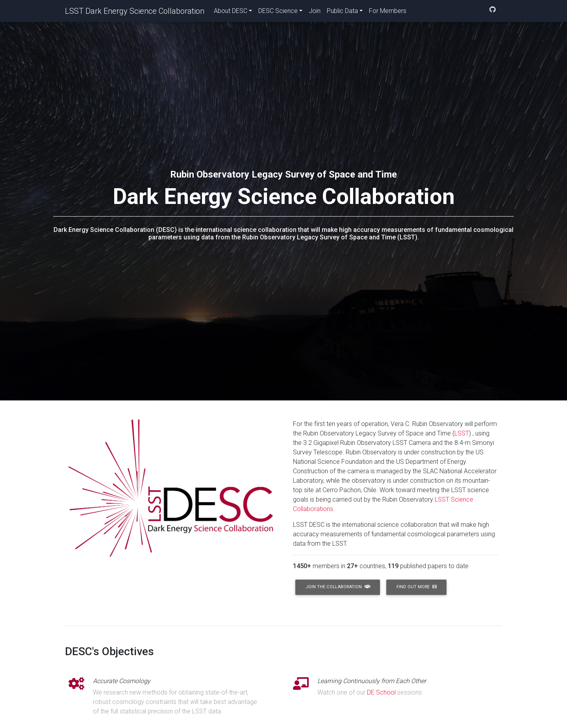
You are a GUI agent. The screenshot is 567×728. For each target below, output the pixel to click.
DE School (381, 692)
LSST (462, 433)
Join (315, 12)
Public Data (342, 12)
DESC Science (278, 12)
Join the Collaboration (338, 587)
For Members (388, 12)
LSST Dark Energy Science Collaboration (135, 13)
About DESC (231, 12)
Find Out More (417, 587)
